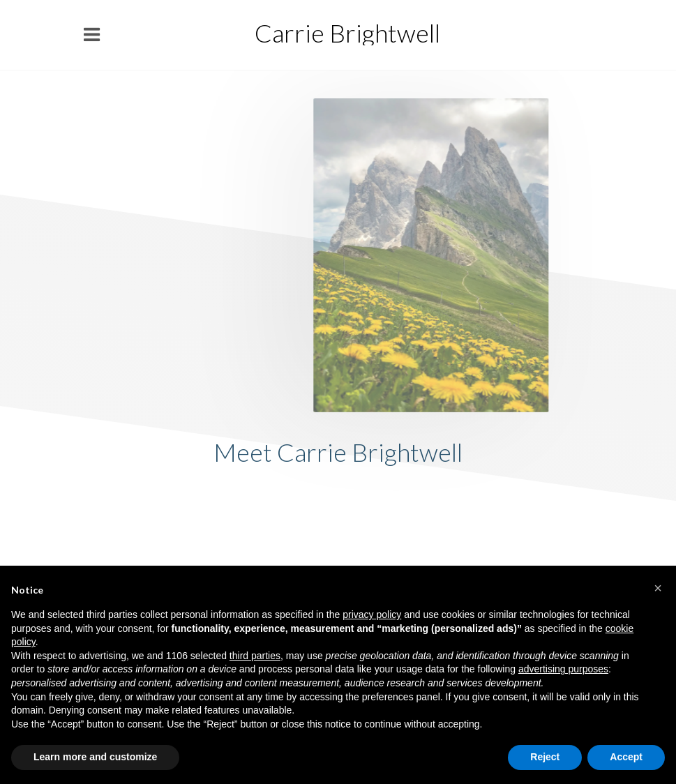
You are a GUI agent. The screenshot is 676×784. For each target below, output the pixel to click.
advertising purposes (563, 669)
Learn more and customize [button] (95, 757)
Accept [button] (626, 757)
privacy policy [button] (372, 615)
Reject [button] (545, 757)
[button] (658, 588)
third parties (255, 656)
